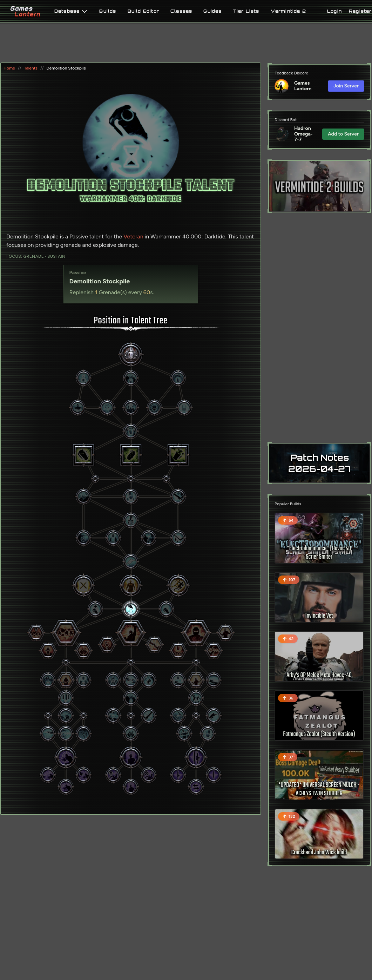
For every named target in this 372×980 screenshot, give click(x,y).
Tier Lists (246, 11)
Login (334, 11)
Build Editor (143, 11)
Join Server (346, 86)
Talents (31, 68)
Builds (108, 11)
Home (9, 68)
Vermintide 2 (288, 11)
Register (360, 11)
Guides (212, 11)
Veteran (133, 236)
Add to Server (343, 134)
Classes (181, 11)
